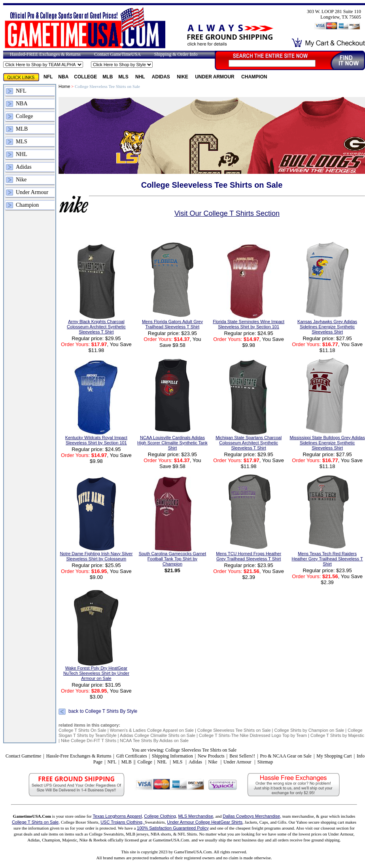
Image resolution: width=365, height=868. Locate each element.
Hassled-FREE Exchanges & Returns (45, 54)
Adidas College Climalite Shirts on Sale (158, 735)
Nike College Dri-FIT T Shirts (89, 740)
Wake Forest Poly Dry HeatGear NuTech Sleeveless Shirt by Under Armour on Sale (96, 673)
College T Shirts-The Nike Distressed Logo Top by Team (253, 735)
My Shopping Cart (334, 756)
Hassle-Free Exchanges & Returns (79, 756)
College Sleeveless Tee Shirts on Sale (234, 730)
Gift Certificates (132, 756)
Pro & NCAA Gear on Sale (286, 756)
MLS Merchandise (196, 816)
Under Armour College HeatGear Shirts (205, 822)
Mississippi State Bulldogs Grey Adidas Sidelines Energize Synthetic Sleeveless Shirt (327, 443)
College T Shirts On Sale (82, 730)
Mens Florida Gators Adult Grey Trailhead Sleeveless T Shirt (172, 324)
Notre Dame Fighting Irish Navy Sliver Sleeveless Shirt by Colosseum (96, 556)
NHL (141, 77)
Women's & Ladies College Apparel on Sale (152, 730)
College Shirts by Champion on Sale (309, 730)
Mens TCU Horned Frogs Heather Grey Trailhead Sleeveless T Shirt (249, 556)
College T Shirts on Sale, (36, 822)
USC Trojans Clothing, (123, 822)
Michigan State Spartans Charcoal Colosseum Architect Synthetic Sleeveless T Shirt (249, 443)
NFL (48, 77)
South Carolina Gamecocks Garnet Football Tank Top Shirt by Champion (173, 559)
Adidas (162, 77)
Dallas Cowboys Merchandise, (252, 816)
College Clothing (160, 816)
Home (64, 86)
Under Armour (215, 77)
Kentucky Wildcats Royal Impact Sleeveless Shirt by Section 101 (96, 440)
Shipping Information (172, 756)
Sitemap (265, 762)
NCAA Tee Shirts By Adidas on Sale (154, 740)
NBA (63, 77)
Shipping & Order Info (176, 54)
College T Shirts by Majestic (337, 735)
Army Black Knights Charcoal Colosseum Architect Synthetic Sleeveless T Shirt (96, 327)
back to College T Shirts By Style (103, 711)
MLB (108, 77)
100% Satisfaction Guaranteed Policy (173, 828)
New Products (211, 756)
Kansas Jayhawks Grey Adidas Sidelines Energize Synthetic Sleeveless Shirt (327, 327)
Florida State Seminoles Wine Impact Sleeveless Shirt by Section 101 (249, 324)
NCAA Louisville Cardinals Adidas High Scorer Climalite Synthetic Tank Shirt (172, 443)
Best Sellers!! (242, 756)
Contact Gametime (23, 756)
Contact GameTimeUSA (117, 54)
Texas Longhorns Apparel (117, 816)
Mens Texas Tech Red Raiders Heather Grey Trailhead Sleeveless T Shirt (327, 559)
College (85, 77)
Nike (183, 77)
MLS (124, 77)
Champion (254, 77)
